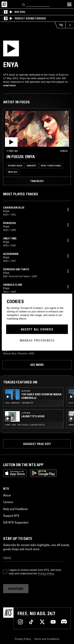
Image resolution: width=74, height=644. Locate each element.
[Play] (12, 50)
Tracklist (37, 181)
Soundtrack (15, 166)
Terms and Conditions (47, 639)
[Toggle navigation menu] (69, 4)
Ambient (32, 166)
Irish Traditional (51, 166)
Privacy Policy (46, 573)
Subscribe (16, 589)
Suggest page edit (37, 444)
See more (37, 365)
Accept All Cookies (37, 329)
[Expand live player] (70, 25)
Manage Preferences (37, 340)
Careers (8, 502)
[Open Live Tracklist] (60, 25)
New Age (13, 172)
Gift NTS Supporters (16, 522)
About (7, 495)
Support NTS (11, 516)
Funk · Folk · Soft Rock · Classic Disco (25, 425)
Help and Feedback (15, 509)
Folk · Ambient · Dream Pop (19, 403)
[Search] (24, 4)
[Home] (4, 4)
